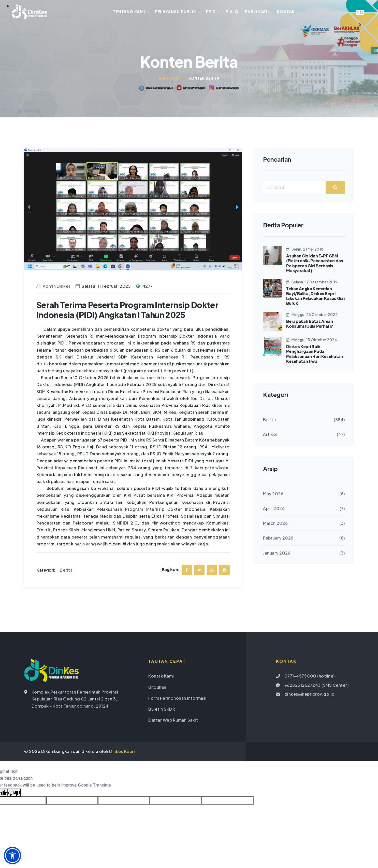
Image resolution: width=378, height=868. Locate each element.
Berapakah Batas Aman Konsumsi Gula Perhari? (310, 325)
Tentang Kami (129, 12)
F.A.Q (232, 12)
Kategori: (46, 571)
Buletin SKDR (162, 710)
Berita (66, 571)
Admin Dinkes (54, 287)
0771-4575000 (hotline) (310, 677)
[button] (12, 856)
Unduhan (157, 688)
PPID (211, 12)
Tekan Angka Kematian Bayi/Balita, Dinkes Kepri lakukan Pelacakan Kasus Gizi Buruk (315, 297)
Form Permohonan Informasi (177, 699)
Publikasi (256, 12)
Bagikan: (171, 570)
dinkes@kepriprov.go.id (310, 695)
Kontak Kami (161, 677)
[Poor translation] (14, 794)
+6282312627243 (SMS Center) (317, 686)
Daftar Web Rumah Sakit (173, 721)
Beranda (169, 79)
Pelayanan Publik (176, 12)
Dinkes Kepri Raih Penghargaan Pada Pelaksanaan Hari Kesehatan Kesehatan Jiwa (315, 355)
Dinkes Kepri (122, 752)
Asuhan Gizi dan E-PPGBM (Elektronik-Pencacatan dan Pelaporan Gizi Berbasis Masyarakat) (315, 264)
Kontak (286, 12)
